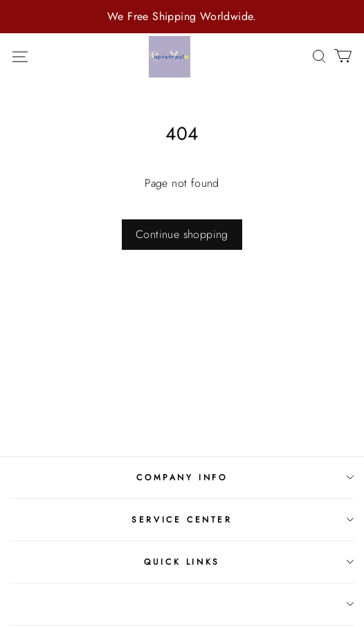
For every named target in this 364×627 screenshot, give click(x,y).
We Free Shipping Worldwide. (182, 16)
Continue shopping (182, 234)
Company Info (182, 478)
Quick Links (182, 562)
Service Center (182, 520)
